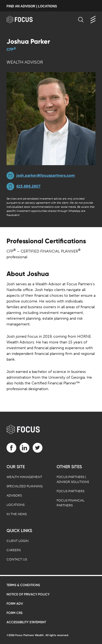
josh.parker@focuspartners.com (46, 175)
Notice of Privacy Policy (28, 594)
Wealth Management (24, 477)
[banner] (25, 20)
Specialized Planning (25, 486)
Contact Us (17, 559)
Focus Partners (70, 491)
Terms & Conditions (23, 585)
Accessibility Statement (26, 622)
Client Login (18, 541)
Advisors (14, 495)
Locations (16, 505)
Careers (14, 550)
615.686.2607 (28, 186)
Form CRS (15, 613)
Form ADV (15, 604)
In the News (17, 514)
